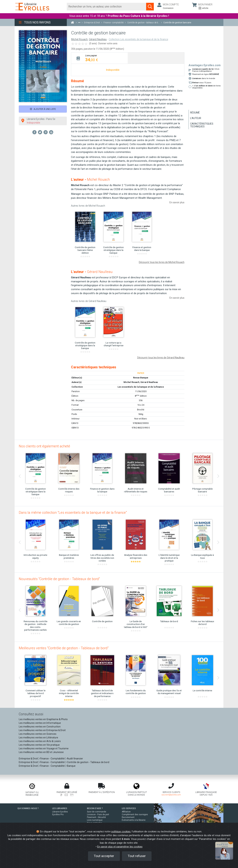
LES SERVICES (129, 808)
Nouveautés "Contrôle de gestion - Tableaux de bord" (59, 579)
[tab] (99, 58)
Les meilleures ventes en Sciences (38, 734)
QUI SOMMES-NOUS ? (28, 808)
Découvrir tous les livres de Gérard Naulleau (161, 358)
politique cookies (121, 832)
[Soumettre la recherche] (150, 7)
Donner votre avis (108, 43)
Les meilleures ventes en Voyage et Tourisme (44, 748)
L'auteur (196, 118)
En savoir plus (177, 202)
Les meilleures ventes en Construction (40, 727)
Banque (71, 766)
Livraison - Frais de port (98, 814)
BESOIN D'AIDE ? (95, 808)
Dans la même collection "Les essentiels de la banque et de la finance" (73, 513)
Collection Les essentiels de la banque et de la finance (138, 39)
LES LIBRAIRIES (60, 808)
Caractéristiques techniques (202, 125)
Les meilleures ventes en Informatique (40, 723)
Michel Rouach (79, 39)
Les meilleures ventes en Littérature (38, 738)
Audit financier (75, 759)
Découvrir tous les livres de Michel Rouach (162, 262)
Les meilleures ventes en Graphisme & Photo (43, 719)
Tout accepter (104, 856)
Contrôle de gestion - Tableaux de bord (88, 762)
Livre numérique (95, 820)
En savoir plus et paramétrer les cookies (120, 847)
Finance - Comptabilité (52, 759)
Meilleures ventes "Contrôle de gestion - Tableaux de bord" (64, 648)
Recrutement (128, 817)
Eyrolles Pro (58, 814)
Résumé (195, 113)
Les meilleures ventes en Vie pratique (39, 745)
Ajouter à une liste (43, 109)
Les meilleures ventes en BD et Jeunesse (41, 752)
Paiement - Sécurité (96, 817)
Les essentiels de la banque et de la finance (141, 387)
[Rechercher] (107, 7)
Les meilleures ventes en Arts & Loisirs (40, 741)
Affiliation (126, 812)
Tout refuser (137, 856)
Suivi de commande (97, 812)
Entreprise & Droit (28, 759)
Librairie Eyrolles (60, 812)
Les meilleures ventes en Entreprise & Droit (42, 730)
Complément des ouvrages (135, 814)
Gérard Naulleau (98, 39)
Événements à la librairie (134, 820)
